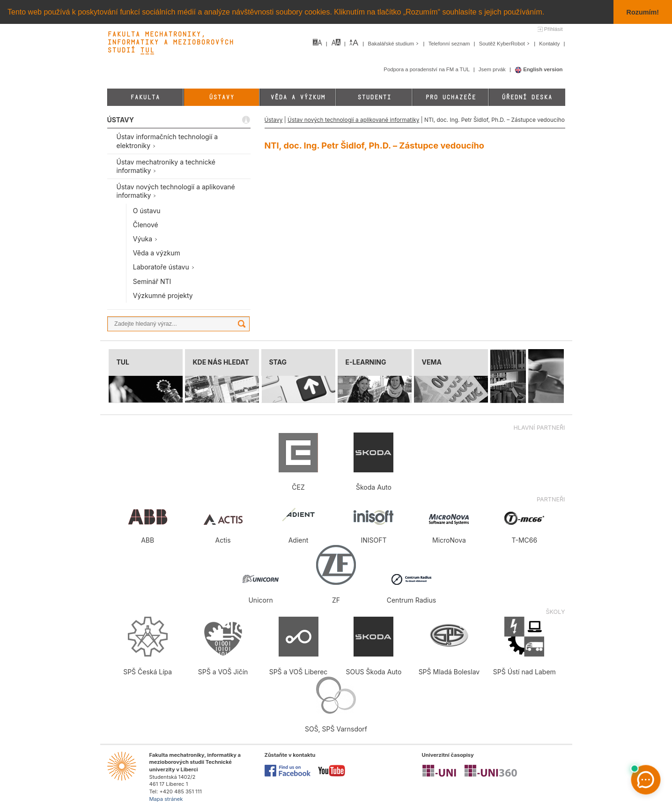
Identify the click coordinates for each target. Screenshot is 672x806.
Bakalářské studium (394, 44)
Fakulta (145, 97)
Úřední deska (527, 97)
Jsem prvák (493, 69)
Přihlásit (554, 29)
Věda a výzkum (298, 97)
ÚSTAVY (121, 120)
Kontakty (550, 44)
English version (539, 69)
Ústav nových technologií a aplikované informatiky (353, 120)
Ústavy (222, 97)
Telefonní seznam (450, 44)
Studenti (374, 97)
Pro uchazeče (450, 97)
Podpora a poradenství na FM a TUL (427, 69)
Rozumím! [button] (643, 12)
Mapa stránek (166, 799)
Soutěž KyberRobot (506, 44)
